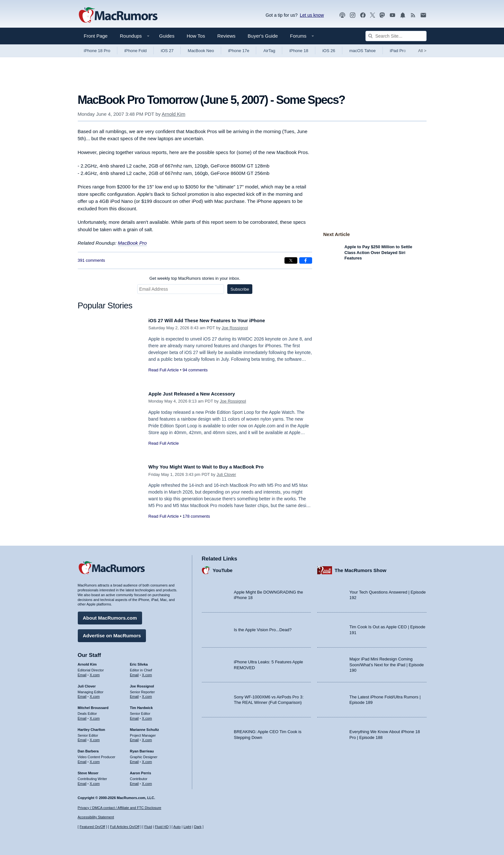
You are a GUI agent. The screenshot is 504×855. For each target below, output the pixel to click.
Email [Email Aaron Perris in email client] (134, 781)
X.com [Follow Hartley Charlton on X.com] (95, 738)
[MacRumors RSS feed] (413, 15)
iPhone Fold (135, 51)
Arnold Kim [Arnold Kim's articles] (87, 662)
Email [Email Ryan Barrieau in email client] (134, 759)
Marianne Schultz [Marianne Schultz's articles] (144, 727)
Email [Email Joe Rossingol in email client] (134, 694)
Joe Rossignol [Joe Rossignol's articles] (142, 684)
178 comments (196, 516)
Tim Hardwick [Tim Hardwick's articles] (141, 705)
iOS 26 (329, 51)
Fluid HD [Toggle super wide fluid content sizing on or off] (162, 827)
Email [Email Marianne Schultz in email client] (134, 738)
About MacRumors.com (110, 616)
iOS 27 (167, 51)
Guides (167, 36)
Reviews (226, 36)
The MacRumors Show (360, 568)
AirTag (269, 51)
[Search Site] (396, 36)
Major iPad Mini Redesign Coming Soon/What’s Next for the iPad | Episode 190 (387, 662)
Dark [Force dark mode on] (198, 827)
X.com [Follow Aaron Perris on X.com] (147, 781)
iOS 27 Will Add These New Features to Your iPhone (216, 320)
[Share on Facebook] (306, 260)
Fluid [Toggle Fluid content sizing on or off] (148, 827)
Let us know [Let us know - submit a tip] (312, 15)
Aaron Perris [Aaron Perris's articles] (140, 770)
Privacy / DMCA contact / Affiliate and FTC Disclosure (120, 808)
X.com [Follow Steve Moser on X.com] (95, 781)
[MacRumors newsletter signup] (423, 15)
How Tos (196, 36)
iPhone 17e (239, 51)
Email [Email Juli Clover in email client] (82, 694)
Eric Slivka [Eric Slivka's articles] (139, 662)
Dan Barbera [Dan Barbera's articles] (88, 749)
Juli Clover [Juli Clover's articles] (87, 684)
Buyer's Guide (263, 36)
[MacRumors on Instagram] (353, 15)
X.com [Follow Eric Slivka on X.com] (147, 672)
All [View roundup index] (422, 51)
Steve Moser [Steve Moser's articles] (88, 770)
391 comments (91, 260)
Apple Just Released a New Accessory (198, 394)
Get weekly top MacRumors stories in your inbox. (195, 278)
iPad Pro (398, 51)
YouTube (223, 568)
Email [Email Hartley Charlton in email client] (82, 738)
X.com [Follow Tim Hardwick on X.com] (147, 716)
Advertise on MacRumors (112, 633)
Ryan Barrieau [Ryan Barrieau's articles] (142, 749)
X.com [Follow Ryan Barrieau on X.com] (147, 759)
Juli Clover (226, 474)
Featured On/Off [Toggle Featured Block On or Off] (92, 827)
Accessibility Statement (96, 817)
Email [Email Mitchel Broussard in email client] (82, 716)
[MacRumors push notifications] (403, 15)
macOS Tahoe (363, 51)
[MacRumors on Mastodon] (382, 15)
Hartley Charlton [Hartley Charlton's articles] (92, 727)
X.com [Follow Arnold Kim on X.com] (95, 672)
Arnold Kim (173, 114)
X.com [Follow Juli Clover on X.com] (95, 694)
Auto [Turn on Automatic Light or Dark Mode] (177, 827)
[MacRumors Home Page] (118, 15)
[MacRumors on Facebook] (363, 15)
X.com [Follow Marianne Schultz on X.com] (147, 738)
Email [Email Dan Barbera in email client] (82, 759)
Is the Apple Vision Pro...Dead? (263, 628)
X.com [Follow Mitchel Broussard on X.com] (95, 716)
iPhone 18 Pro (97, 51)
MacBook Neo (201, 51)
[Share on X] (291, 260)
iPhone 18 (299, 51)
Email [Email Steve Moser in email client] (82, 781)
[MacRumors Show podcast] (342, 15)
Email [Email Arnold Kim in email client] (82, 672)
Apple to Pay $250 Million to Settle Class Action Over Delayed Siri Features (378, 252)
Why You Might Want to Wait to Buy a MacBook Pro (215, 467)
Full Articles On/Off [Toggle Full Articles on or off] (125, 827)
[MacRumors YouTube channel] (392, 15)
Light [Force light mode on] (187, 827)
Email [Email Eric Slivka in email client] (134, 672)
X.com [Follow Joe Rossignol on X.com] (147, 694)
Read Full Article (164, 370)
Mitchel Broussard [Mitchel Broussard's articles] (93, 705)
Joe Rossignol (235, 328)
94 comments (195, 370)
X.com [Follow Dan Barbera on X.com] (95, 759)
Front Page (96, 36)
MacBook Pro (132, 243)
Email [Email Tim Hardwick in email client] (134, 716)
